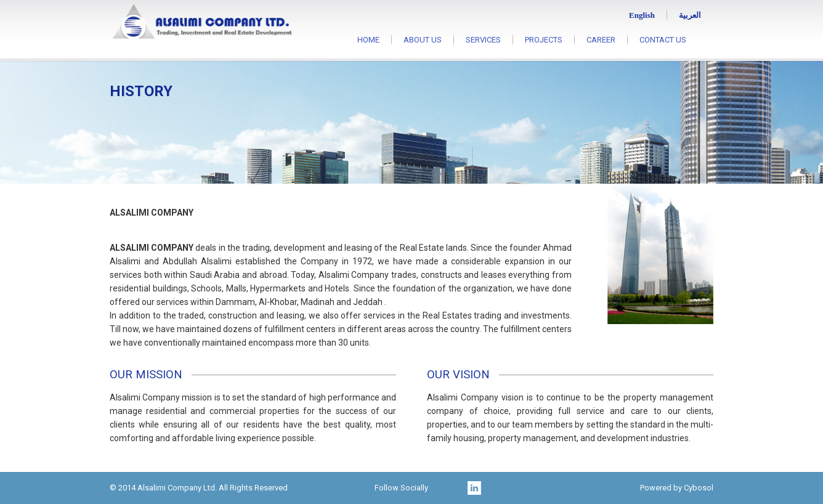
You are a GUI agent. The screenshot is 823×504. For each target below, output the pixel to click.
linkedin (474, 488)
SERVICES (483, 40)
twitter (458, 488)
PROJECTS (544, 40)
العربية (690, 15)
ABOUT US (423, 40)
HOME (368, 40)
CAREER (601, 40)
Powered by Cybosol (677, 488)
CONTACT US (663, 40)
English (642, 15)
